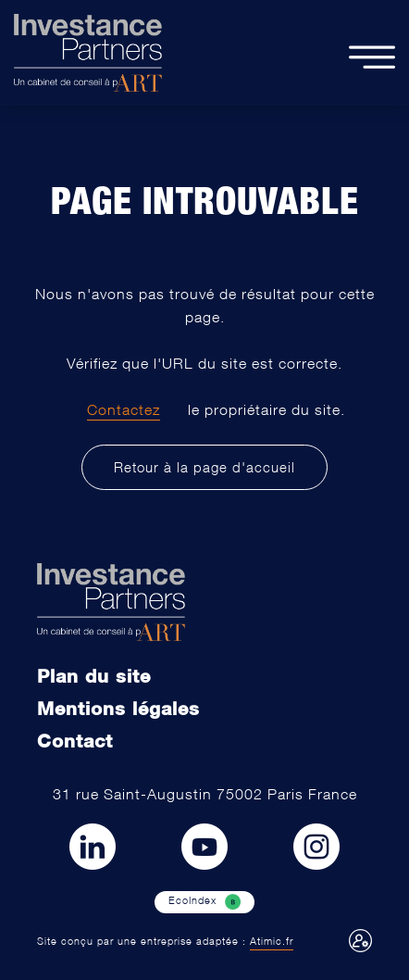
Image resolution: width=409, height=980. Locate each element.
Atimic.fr (272, 941)
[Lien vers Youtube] (204, 847)
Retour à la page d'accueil (204, 467)
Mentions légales (118, 708)
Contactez (124, 409)
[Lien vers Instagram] (316, 847)
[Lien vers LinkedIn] (93, 847)
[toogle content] (372, 53)
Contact (75, 740)
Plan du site (94, 675)
